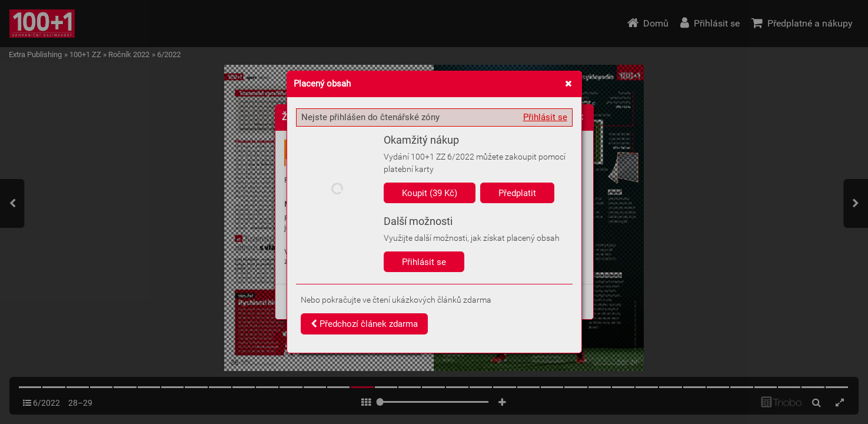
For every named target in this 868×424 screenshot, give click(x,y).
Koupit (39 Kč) (430, 193)
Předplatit (517, 193)
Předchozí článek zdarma (364, 324)
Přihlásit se (545, 117)
